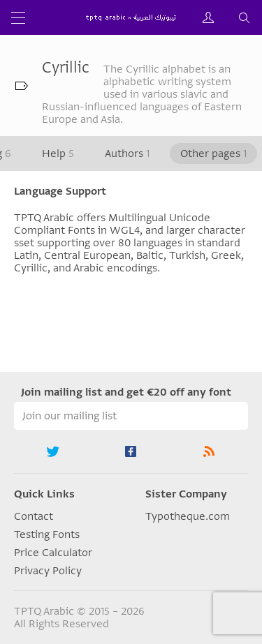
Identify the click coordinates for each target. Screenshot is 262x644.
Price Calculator (53, 553)
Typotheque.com (188, 516)
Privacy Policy (48, 571)
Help (58, 153)
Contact (34, 516)
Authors (127, 153)
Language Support (60, 191)
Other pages (213, 153)
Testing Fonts (47, 534)
